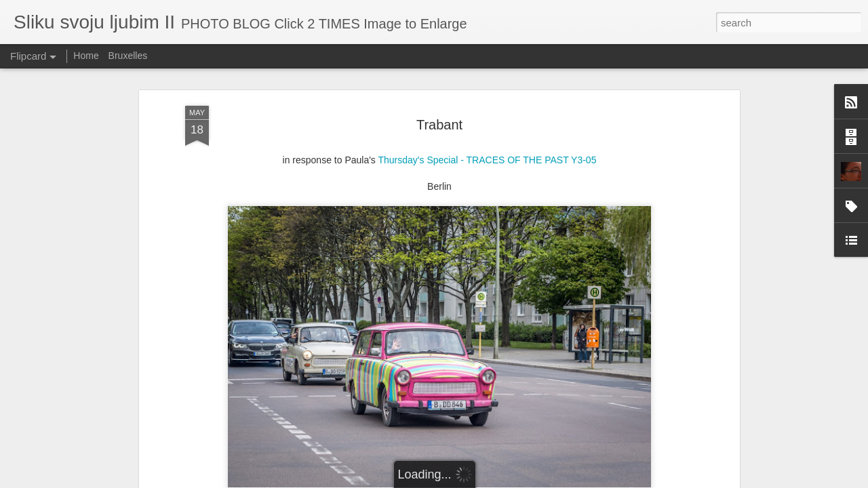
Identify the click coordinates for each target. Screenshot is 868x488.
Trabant (439, 125)
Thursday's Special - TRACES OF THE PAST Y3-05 (488, 160)
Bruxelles (128, 56)
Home (86, 56)
